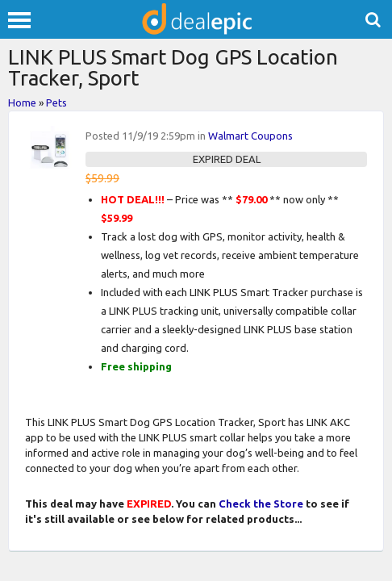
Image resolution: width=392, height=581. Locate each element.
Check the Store (261, 504)
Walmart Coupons (250, 136)
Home (22, 102)
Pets (56, 102)
